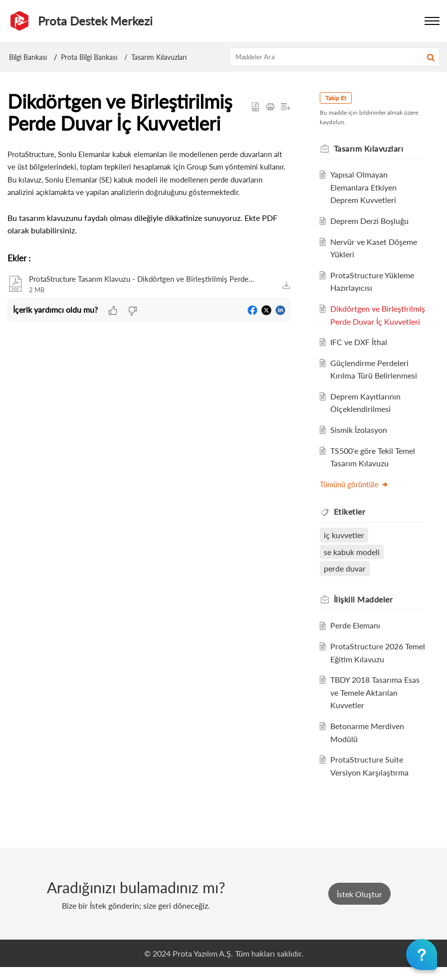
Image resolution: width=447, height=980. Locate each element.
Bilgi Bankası (28, 57)
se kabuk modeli (354, 564)
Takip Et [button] (338, 98)
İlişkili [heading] (366, 612)
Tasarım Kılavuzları (159, 57)
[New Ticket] (359, 906)
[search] (335, 57)
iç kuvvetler (346, 548)
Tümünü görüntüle (357, 497)
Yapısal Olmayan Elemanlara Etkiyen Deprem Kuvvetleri (366, 187)
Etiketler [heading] (352, 524)
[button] (431, 57)
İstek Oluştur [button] (359, 906)
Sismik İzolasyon (361, 443)
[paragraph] (149, 192)
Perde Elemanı (358, 638)
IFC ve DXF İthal (361, 355)
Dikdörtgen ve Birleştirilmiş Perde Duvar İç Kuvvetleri (377, 321)
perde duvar (347, 581)
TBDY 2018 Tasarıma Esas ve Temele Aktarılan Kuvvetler (377, 705)
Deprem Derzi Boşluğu (372, 221)
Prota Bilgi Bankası (89, 57)
